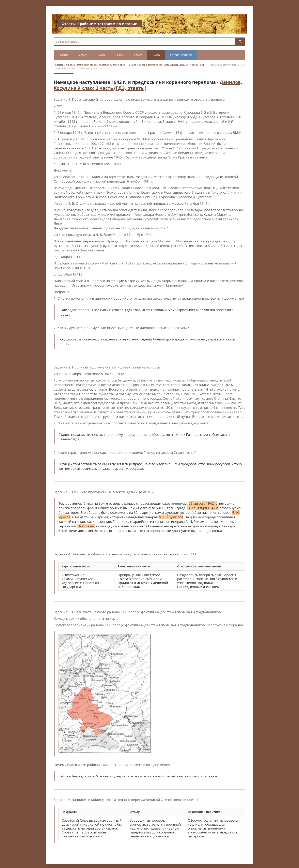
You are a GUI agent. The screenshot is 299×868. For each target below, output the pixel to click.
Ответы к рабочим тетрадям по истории (100, 24)
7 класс (119, 55)
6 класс (101, 55)
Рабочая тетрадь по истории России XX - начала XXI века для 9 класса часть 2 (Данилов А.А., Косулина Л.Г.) (142, 65)
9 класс (156, 55)
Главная (64, 55)
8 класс (138, 55)
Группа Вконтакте (181, 55)
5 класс (83, 55)
